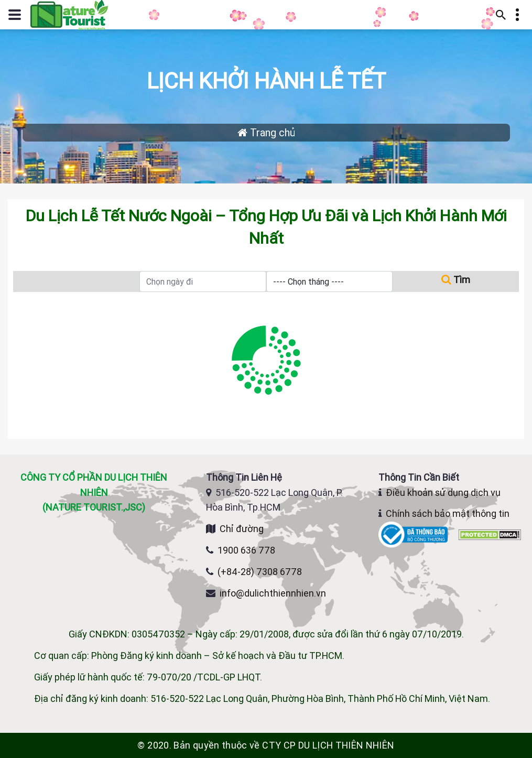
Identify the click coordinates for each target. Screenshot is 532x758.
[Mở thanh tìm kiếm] (501, 15)
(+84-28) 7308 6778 (260, 572)
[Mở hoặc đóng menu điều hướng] (15, 15)
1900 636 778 (246, 550)
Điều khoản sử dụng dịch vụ (443, 492)
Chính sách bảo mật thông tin (448, 513)
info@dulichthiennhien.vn (273, 593)
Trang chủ (266, 132)
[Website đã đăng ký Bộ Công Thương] (414, 534)
